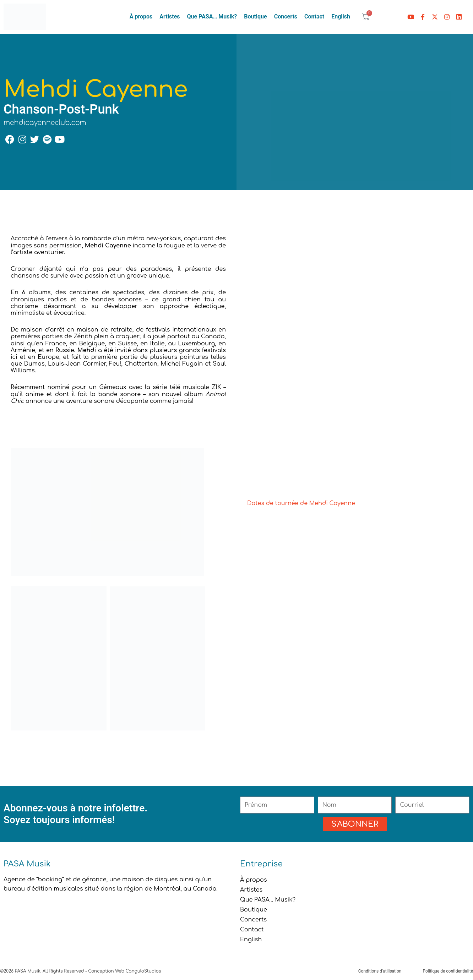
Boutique (255, 17)
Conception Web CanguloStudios (124, 971)
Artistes (170, 17)
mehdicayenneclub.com (45, 123)
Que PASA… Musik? (212, 17)
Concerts (286, 17)
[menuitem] (341, 17)
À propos (141, 17)
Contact (314, 17)
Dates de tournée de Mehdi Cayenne (301, 503)
